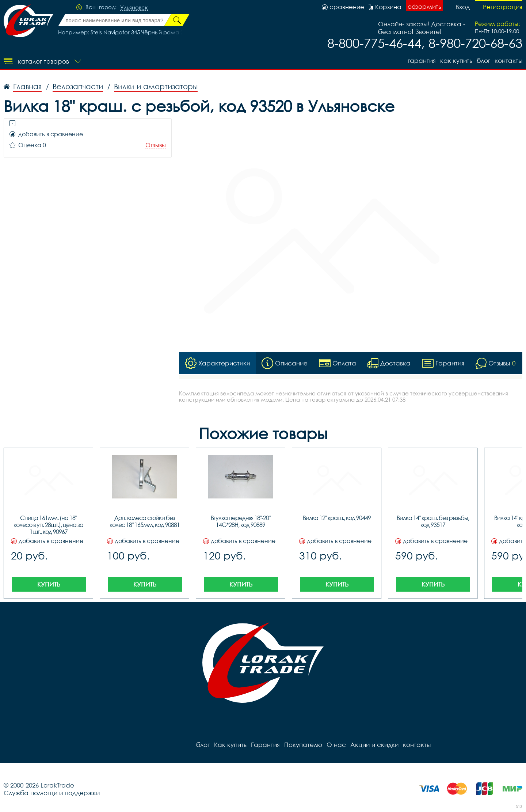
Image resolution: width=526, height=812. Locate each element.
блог (483, 60)
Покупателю (303, 745)
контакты (508, 60)
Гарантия (422, 60)
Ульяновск (134, 8)
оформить (424, 6)
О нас (336, 745)
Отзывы (156, 145)
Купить (49, 584)
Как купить (456, 60)
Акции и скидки (374, 745)
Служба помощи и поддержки (52, 793)
